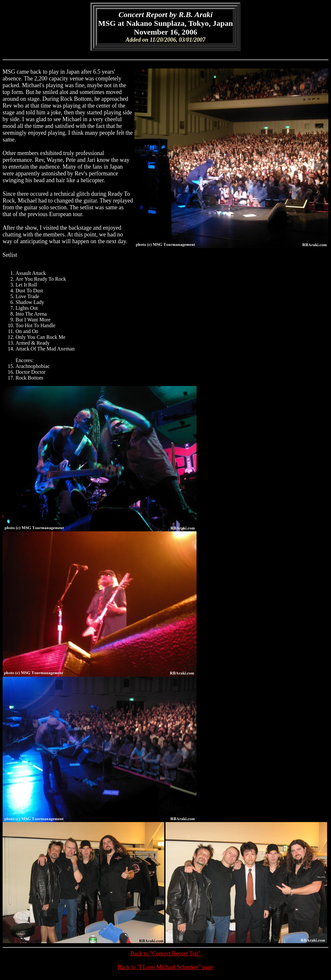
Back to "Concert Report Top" (165, 954)
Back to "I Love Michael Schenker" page (165, 967)
